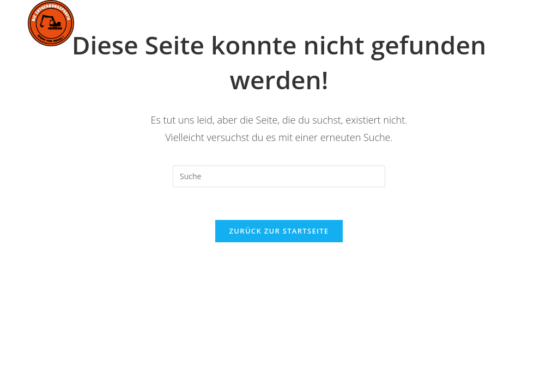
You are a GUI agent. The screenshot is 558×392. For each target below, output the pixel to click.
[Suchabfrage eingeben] (279, 176)
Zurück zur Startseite (279, 231)
